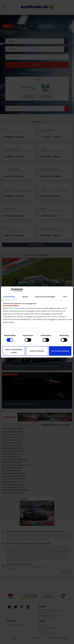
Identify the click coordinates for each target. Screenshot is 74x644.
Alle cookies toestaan (60, 351)
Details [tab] (25, 297)
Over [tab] (65, 297)
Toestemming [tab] (9, 297)
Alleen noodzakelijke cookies (14, 351)
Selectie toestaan (37, 351)
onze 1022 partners (17, 308)
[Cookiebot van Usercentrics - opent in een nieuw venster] (13, 290)
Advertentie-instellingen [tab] (45, 297)
